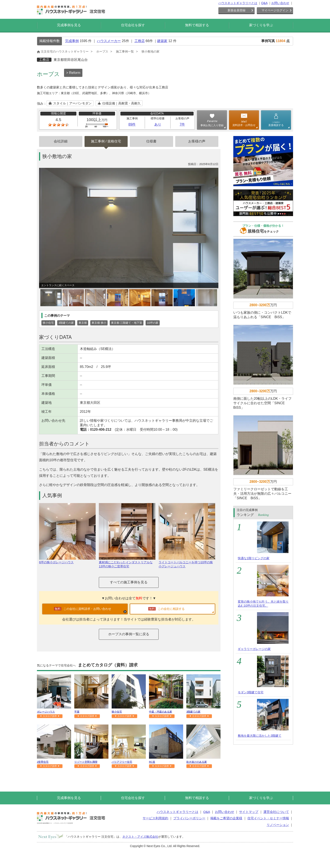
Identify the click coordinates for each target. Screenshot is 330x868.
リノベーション (278, 825)
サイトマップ (249, 812)
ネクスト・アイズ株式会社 (140, 837)
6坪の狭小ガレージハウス (67, 560)
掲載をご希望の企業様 (226, 818)
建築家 (162, 41)
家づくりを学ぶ (261, 25)
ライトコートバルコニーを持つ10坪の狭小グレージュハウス (187, 562)
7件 (182, 124)
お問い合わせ (280, 3)
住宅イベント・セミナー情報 (268, 818)
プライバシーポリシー (189, 818)
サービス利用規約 (155, 818)
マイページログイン (275, 10)
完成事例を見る (69, 25)
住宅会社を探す (133, 25)
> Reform (73, 73)
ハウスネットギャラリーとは (238, 3)
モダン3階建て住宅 (251, 692)
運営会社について (276, 812)
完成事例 (72, 41)
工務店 (140, 41)
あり (158, 124)
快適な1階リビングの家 (254, 558)
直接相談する (276, 124)
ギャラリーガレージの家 (254, 649)
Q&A (264, 3)
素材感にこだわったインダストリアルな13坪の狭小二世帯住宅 (127, 562)
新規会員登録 (237, 10)
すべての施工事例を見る (129, 582)
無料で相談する (197, 25)
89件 (132, 124)
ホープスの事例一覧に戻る (129, 634)
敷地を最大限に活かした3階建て (260, 736)
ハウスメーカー (109, 41)
